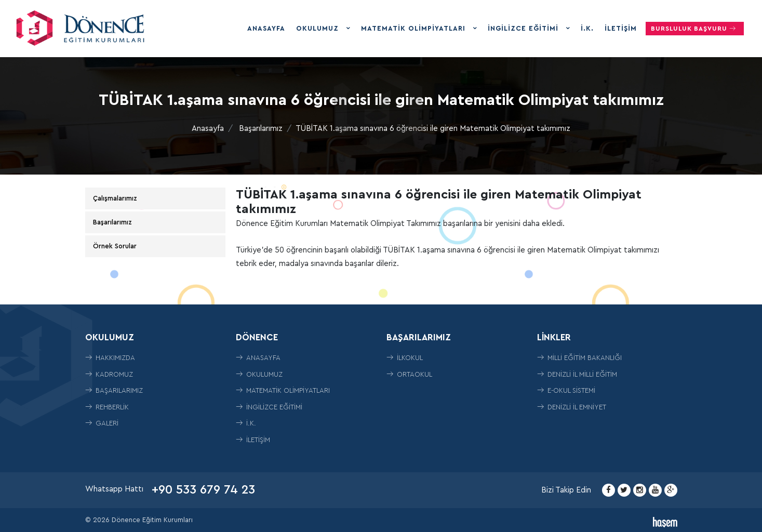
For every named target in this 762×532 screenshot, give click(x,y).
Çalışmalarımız (115, 198)
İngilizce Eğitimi (524, 28)
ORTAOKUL (409, 374)
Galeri (102, 423)
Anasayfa (266, 28)
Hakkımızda (110, 358)
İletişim (621, 28)
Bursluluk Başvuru (695, 28)
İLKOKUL (405, 358)
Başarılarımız (261, 129)
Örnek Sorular (115, 246)
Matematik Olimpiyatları (415, 28)
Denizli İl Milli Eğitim (577, 374)
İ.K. (587, 28)
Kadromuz (109, 374)
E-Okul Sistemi (566, 390)
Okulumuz (319, 28)
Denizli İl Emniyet (572, 407)
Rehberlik (107, 407)
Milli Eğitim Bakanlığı (579, 358)
